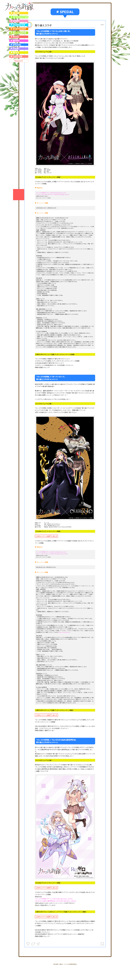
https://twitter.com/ (64, 632)
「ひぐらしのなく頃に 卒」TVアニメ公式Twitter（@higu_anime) (53, 194)
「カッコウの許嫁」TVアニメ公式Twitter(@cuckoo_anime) (51, 193)
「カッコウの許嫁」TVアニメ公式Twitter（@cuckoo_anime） (54, 899)
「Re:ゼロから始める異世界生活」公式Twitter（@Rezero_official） (56, 901)
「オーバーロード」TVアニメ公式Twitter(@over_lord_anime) (52, 554)
